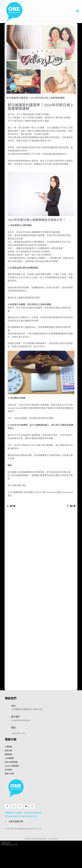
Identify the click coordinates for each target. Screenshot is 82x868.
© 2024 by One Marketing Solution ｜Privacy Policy (41, 839)
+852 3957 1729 (18, 733)
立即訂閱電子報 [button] (16, 822)
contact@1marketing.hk (21, 720)
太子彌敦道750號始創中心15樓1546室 (27, 709)
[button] (78, 11)
